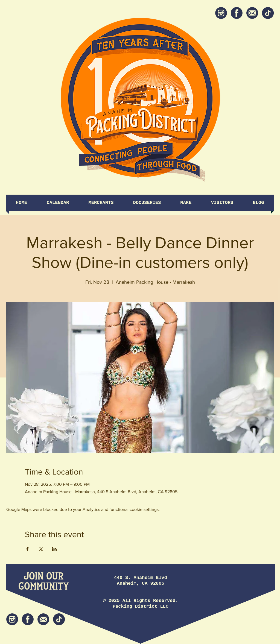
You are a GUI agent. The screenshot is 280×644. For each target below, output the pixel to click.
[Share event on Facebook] (27, 549)
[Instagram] (221, 13)
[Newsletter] (252, 13)
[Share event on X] (41, 549)
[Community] (44, 587)
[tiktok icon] (268, 13)
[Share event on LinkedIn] (54, 549)
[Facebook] (237, 13)
